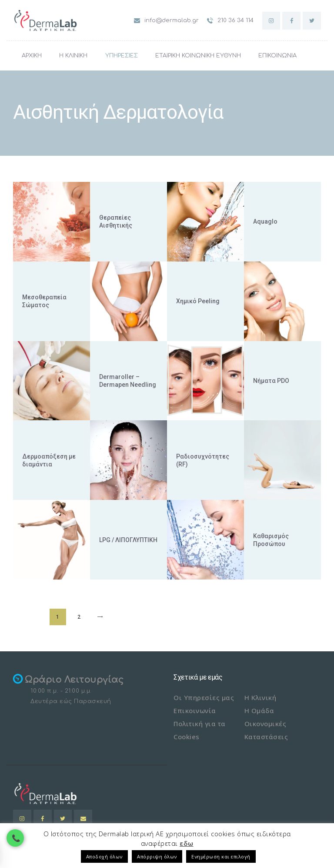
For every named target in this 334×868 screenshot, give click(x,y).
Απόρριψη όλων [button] (157, 856)
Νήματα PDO (271, 381)
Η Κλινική (261, 697)
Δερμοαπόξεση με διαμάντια (49, 460)
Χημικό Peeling (198, 301)
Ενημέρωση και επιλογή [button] (221, 856)
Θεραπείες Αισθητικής (116, 221)
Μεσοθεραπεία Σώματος (44, 301)
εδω (187, 843)
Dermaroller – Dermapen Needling (128, 381)
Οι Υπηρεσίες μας (204, 697)
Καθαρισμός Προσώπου (271, 540)
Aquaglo (265, 221)
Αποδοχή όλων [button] (104, 856)
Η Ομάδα (259, 710)
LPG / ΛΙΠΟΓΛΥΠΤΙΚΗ (128, 540)
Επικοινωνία (195, 710)
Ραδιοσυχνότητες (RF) (203, 460)
